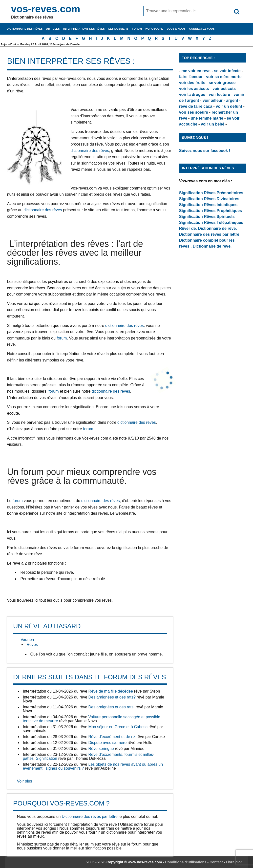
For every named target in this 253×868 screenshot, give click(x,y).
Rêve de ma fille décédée (111, 691)
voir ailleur (213, 100)
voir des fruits (192, 83)
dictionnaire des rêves (90, 151)
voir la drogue (192, 95)
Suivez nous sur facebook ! (205, 151)
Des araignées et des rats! (112, 707)
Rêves (32, 645)
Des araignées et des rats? (112, 697)
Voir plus (24, 781)
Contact (216, 862)
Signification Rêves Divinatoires (209, 199)
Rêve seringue (101, 749)
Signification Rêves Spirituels (207, 217)
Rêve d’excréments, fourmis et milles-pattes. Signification (88, 756)
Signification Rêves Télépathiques (211, 222)
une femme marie (207, 118)
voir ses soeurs (194, 112)
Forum (137, 29)
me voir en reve (196, 71)
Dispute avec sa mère (108, 743)
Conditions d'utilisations (186, 862)
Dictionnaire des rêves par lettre (90, 816)
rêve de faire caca (196, 106)
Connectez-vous (202, 29)
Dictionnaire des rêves (25, 29)
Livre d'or (234, 862)
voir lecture (219, 95)
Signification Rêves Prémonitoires (211, 193)
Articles (53, 29)
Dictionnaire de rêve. (217, 228)
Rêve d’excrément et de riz (112, 737)
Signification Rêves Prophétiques (211, 211)
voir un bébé (213, 124)
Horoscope (154, 29)
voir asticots (224, 89)
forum (62, 338)
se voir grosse (222, 83)
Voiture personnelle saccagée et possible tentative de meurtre (91, 719)
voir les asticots (194, 89)
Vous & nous (176, 29)
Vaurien (27, 640)
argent (232, 100)
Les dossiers (118, 29)
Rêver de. (188, 228)
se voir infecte (227, 71)
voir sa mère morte (224, 77)
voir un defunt (229, 106)
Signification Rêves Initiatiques (208, 205)
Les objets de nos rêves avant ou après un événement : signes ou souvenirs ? (93, 766)
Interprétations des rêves (84, 29)
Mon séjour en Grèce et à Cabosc (118, 727)
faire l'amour (191, 77)
